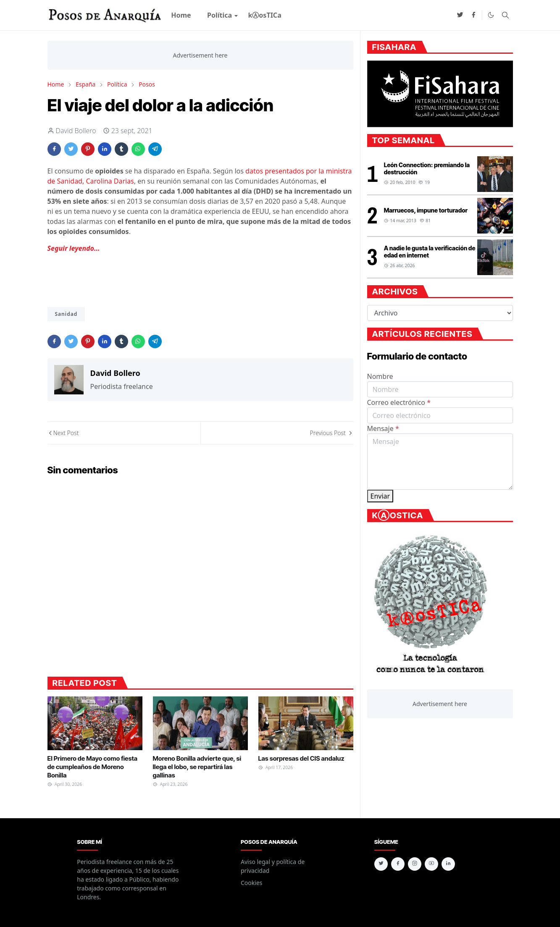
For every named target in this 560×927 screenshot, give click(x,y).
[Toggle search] (505, 15)
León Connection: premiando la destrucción (427, 168)
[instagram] (415, 864)
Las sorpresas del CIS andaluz (301, 758)
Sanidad (66, 314)
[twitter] (460, 15)
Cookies (251, 883)
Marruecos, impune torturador (426, 210)
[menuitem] (181, 15)
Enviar (380, 496)
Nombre (380, 376)
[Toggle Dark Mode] (491, 15)
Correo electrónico (399, 402)
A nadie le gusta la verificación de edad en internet (430, 252)
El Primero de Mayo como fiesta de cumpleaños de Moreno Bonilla (93, 767)
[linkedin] (448, 864)
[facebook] (473, 15)
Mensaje (383, 428)
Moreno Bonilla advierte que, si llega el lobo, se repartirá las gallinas (197, 767)
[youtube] (431, 864)
